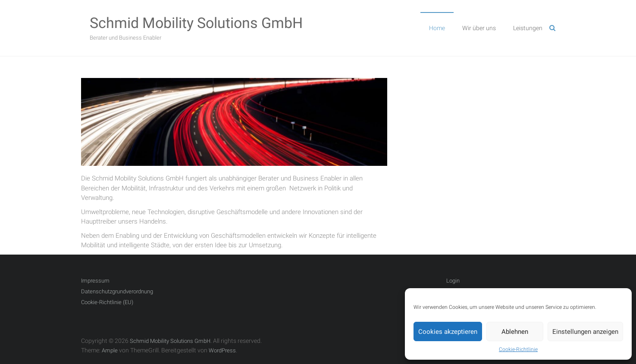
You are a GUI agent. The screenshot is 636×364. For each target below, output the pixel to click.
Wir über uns (479, 28)
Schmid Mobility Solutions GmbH (196, 23)
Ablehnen (515, 332)
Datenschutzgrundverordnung (117, 291)
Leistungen (528, 28)
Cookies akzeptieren (448, 332)
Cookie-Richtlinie (518, 349)
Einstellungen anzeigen (585, 332)
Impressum (95, 281)
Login (453, 281)
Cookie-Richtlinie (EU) (107, 302)
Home (437, 28)
